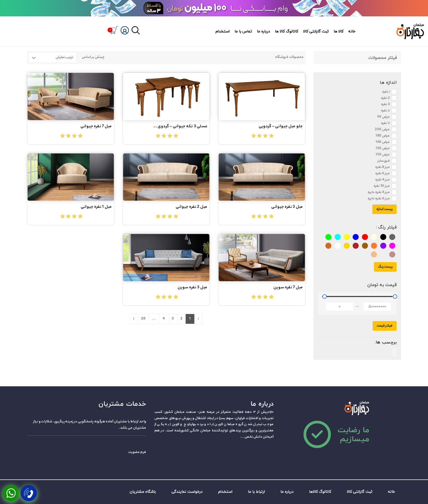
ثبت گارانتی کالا (316, 31)
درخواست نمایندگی (187, 492)
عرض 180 (383, 136)
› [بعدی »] (134, 319)
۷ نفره (385, 123)
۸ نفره (385, 111)
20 (143, 319)
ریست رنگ (385, 267)
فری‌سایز (384, 161)
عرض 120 (383, 149)
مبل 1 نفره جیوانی (96, 207)
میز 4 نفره (383, 180)
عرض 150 (383, 155)
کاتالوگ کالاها (320, 492)
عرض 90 (384, 117)
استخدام (222, 31)
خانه (352, 31)
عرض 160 (383, 142)
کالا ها (338, 31)
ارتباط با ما (256, 492)
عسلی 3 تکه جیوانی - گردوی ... (180, 127)
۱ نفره (386, 92)
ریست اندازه (384, 209)
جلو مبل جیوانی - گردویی (281, 127)
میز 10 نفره (382, 186)
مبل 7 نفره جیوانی (96, 127)
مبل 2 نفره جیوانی (192, 207)
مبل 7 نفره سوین (288, 288)
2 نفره (385, 98)
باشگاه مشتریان (143, 492)
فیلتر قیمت (385, 326)
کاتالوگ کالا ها (286, 31)
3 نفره (385, 105)
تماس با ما (243, 31)
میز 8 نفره (383, 167)
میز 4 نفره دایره (379, 192)
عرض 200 (382, 130)
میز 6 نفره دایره (379, 199)
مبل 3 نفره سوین (193, 288)
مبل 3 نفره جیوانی (287, 207)
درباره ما (263, 31)
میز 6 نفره (383, 174)
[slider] (325, 297)
